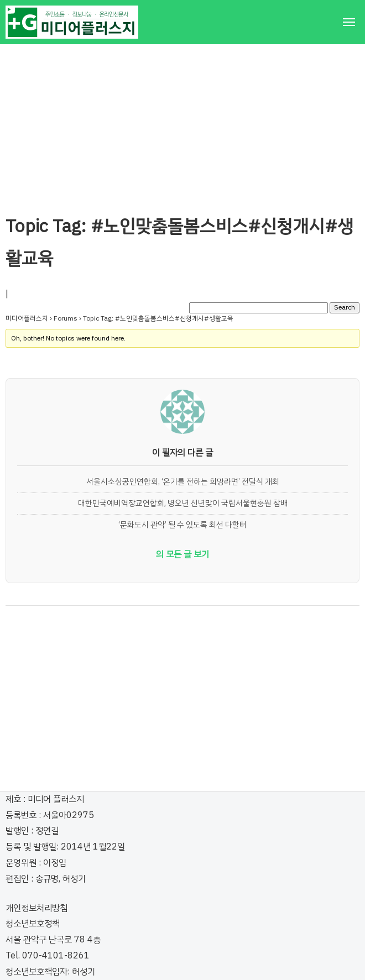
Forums (66, 318)
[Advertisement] (182, 122)
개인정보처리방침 (36, 908)
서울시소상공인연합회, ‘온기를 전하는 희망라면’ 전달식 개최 (183, 481)
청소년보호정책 (33, 924)
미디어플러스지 (27, 318)
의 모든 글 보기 (182, 554)
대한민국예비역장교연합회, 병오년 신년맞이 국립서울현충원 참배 (183, 503)
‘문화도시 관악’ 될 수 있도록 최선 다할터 (182, 525)
